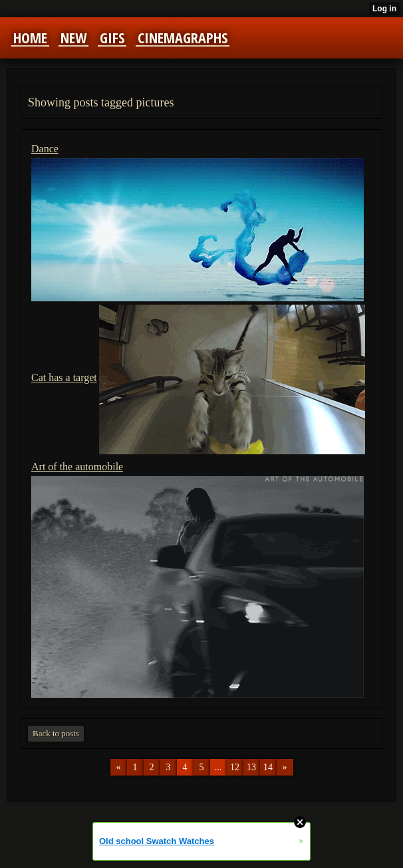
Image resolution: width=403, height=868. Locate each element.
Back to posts (56, 733)
